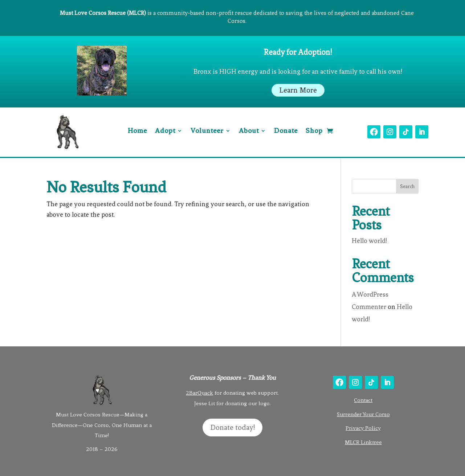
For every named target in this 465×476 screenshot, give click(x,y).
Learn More (298, 90)
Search (407, 186)
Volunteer (207, 131)
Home (137, 131)
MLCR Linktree (363, 442)
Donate (286, 131)
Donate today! (232, 428)
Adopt (165, 131)
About (249, 131)
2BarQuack (199, 393)
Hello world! (369, 241)
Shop (314, 131)
